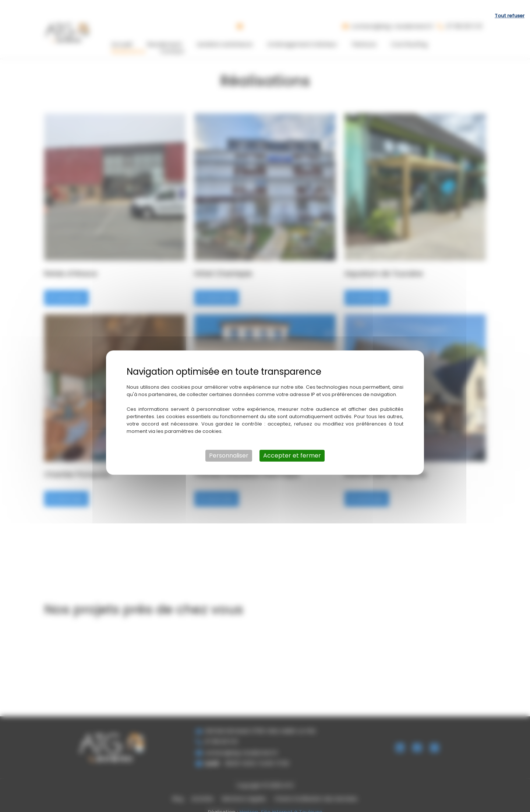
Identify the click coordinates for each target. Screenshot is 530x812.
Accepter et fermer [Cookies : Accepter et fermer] (292, 449)
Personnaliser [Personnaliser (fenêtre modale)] (229, 449)
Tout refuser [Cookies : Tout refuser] (510, 9)
